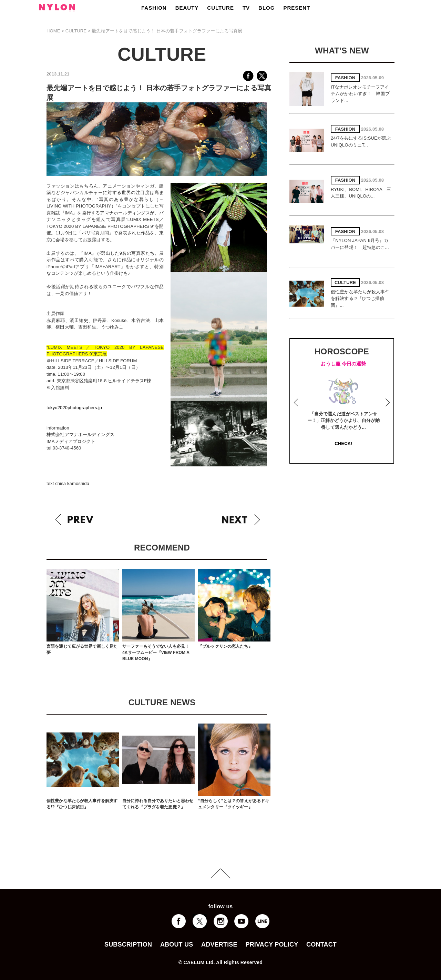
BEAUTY (187, 8)
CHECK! (343, 443)
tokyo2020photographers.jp (74, 408)
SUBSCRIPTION (128, 944)
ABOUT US (177, 944)
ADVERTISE (219, 944)
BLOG (266, 8)
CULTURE (220, 8)
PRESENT (297, 8)
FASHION (154, 8)
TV (246, 8)
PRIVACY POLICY (272, 944)
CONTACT (321, 944)
